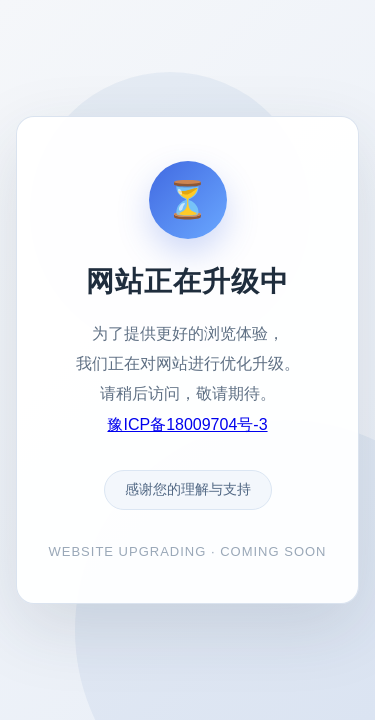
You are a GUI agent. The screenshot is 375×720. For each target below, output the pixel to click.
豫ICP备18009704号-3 (187, 424)
